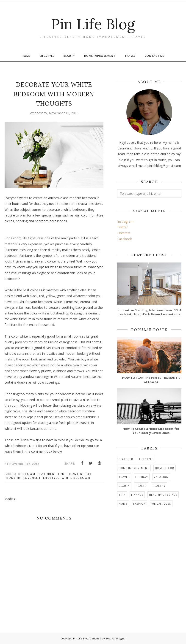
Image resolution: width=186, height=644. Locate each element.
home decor (80, 474)
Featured (46, 474)
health (141, 486)
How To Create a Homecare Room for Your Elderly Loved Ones (151, 431)
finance (137, 495)
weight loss (161, 504)
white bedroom (76, 478)
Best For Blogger (116, 638)
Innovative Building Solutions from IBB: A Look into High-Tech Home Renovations (149, 312)
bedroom (27, 474)
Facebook (125, 239)
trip (122, 495)
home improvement (23, 478)
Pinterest (124, 233)
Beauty (124, 486)
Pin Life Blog (93, 23)
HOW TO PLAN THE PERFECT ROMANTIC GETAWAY (151, 380)
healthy (159, 486)
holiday (142, 477)
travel (124, 477)
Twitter (122, 227)
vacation (161, 477)
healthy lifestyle (163, 495)
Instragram (125, 221)
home (62, 474)
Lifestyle (51, 478)
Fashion (139, 504)
